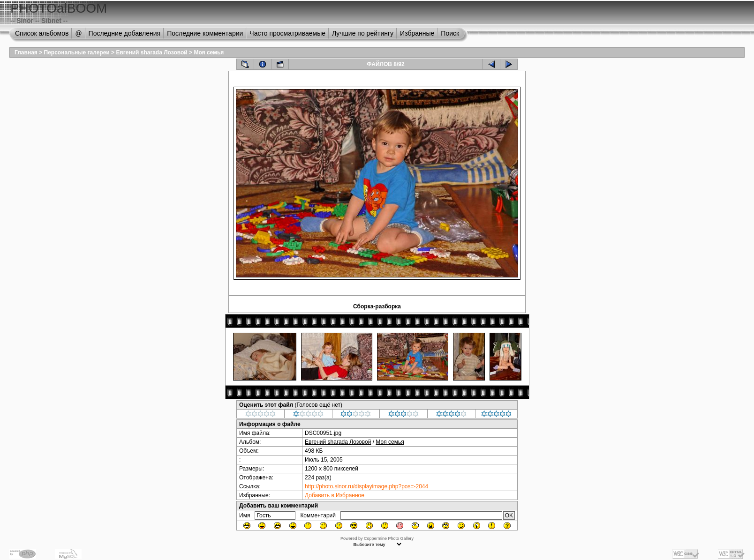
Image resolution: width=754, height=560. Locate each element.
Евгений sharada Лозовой (151, 52)
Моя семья (209, 52)
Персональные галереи (77, 52)
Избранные (417, 33)
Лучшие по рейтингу (363, 33)
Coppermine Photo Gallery (389, 538)
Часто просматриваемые (287, 33)
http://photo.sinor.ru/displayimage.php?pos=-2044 (366, 486)
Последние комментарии (205, 33)
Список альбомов (42, 33)
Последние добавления (125, 33)
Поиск (450, 33)
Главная (26, 52)
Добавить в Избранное (335, 495)
